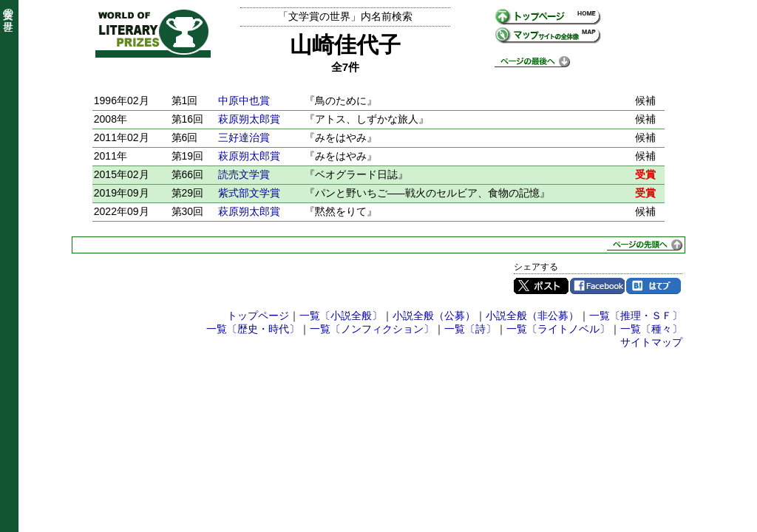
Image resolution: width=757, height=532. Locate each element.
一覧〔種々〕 (651, 329)
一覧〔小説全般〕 (341, 316)
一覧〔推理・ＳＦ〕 (636, 316)
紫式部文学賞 (249, 193)
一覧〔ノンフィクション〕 (372, 329)
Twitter (541, 286)
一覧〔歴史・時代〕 (253, 329)
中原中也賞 (244, 100)
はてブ (654, 286)
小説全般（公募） (434, 316)
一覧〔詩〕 (470, 329)
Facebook (597, 286)
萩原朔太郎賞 (249, 119)
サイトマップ (651, 342)
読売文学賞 (244, 174)
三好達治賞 (244, 137)
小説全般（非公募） (532, 316)
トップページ (258, 316)
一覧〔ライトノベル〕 (558, 329)
